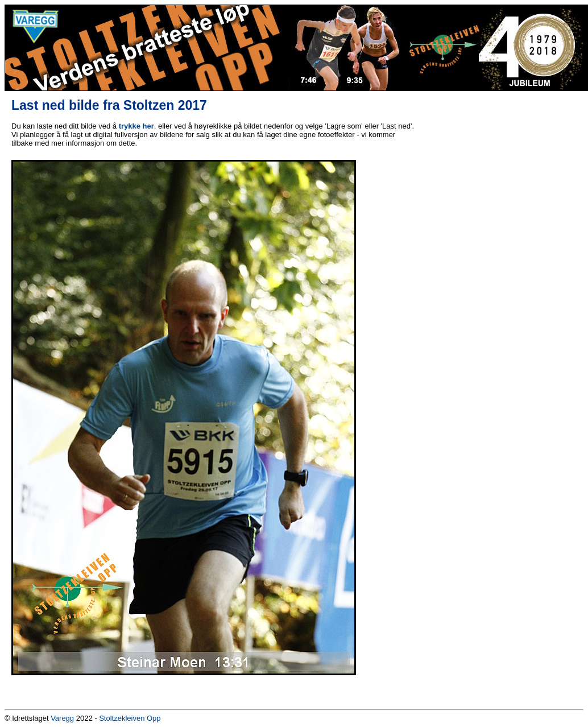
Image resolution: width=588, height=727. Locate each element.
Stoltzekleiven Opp (130, 718)
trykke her (136, 126)
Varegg (62, 718)
